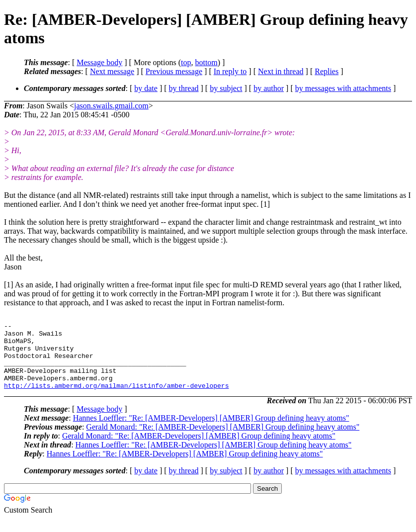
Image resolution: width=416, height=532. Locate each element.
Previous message (174, 71)
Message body (99, 62)
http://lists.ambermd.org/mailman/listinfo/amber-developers (116, 399)
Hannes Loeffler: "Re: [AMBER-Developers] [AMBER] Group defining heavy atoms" (211, 431)
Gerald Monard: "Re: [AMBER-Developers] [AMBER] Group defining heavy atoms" (223, 440)
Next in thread (281, 71)
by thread (184, 88)
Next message (112, 71)
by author (269, 88)
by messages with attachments (343, 88)
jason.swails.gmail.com (111, 106)
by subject (226, 88)
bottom (206, 62)
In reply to (230, 71)
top (186, 62)
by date (146, 88)
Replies (327, 71)
